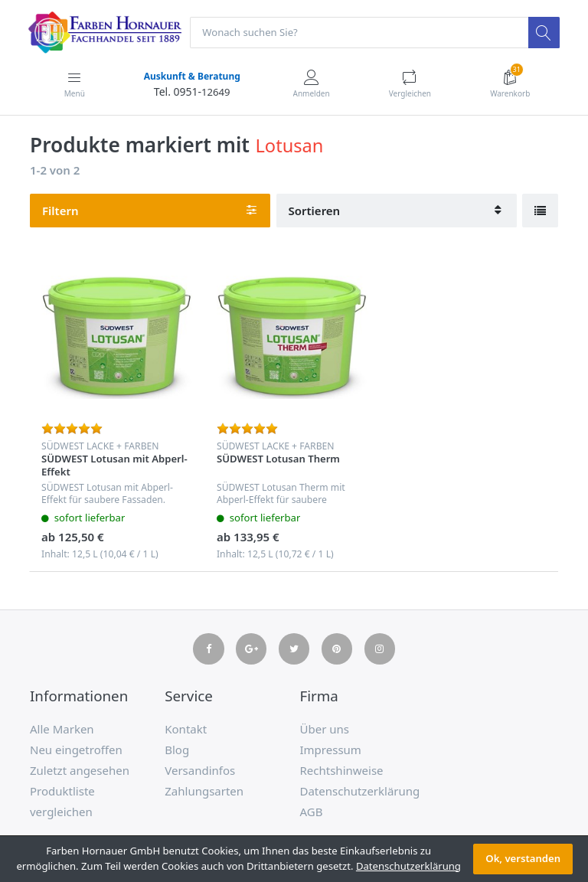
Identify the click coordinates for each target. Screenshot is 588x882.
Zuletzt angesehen (80, 770)
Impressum (331, 750)
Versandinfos (200, 770)
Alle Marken (62, 729)
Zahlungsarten (204, 791)
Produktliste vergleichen (62, 801)
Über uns (325, 729)
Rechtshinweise (342, 770)
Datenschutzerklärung (360, 791)
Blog (177, 750)
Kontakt (186, 729)
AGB (312, 812)
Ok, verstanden (523, 858)
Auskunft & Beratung (191, 76)
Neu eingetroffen (76, 750)
